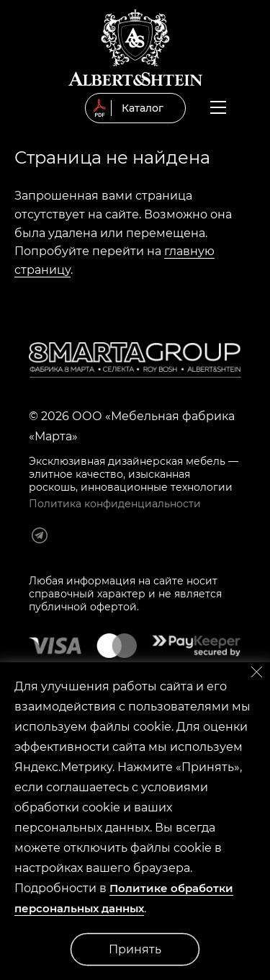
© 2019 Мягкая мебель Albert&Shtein (135, 48)
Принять (135, 949)
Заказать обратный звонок (243, 109)
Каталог (143, 108)
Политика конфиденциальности (115, 504)
